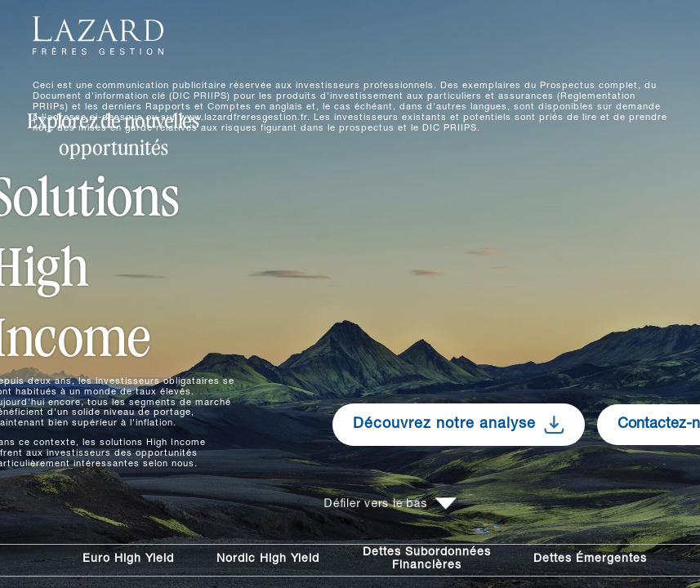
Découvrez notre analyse (459, 425)
